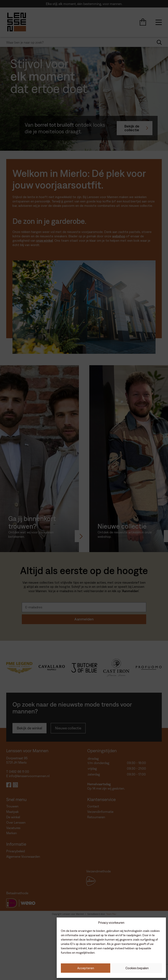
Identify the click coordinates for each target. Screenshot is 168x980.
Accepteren (86, 968)
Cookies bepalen (137, 968)
